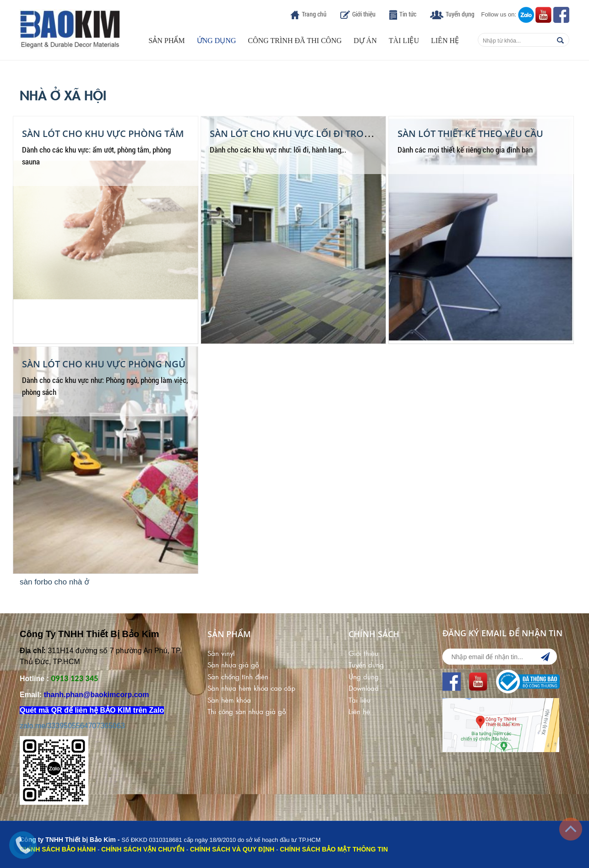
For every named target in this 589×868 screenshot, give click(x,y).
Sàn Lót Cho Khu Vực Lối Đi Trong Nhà (305, 134)
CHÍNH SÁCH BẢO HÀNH (58, 849)
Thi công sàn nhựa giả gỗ (247, 711)
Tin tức (408, 14)
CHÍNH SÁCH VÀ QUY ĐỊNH (232, 849)
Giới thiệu (364, 14)
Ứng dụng (217, 41)
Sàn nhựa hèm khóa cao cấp (251, 688)
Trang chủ (314, 14)
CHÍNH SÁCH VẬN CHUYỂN (143, 849)
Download (364, 688)
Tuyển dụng (460, 14)
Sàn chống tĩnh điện (238, 676)
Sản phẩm (166, 41)
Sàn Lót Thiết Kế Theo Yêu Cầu (470, 134)
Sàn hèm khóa (229, 700)
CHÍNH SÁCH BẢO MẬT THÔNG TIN (334, 849)
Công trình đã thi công (295, 41)
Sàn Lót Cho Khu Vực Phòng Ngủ (104, 364)
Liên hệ (445, 41)
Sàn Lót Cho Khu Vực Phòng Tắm (103, 134)
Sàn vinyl (221, 653)
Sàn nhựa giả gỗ (233, 664)
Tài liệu (404, 41)
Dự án (365, 41)
